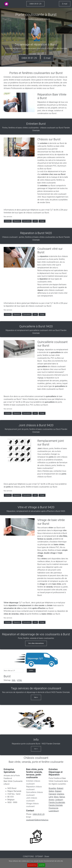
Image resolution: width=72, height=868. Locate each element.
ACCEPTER (42, 865)
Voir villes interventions (36, 643)
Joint (35, 221)
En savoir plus (32, 865)
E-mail (65, 4)
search (31, 670)
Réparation (17, 221)
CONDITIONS (28, 856)
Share (47, 856)
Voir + (36, 697)
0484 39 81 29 (35, 4)
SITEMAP (39, 856)
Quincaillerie (27, 221)
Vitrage (42, 221)
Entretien (8, 221)
